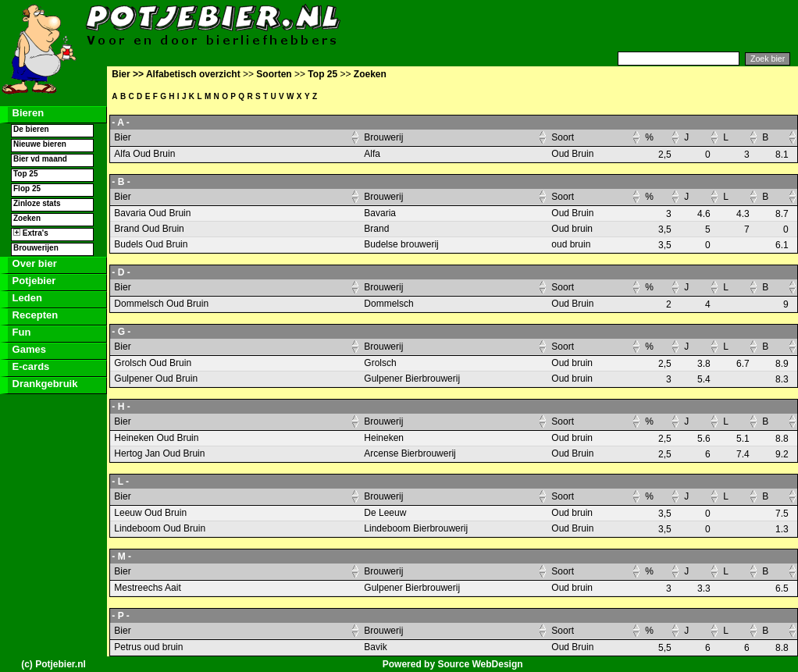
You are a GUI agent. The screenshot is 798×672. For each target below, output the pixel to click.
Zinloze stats (37, 203)
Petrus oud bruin (148, 647)
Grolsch (380, 363)
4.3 (743, 214)
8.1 (782, 155)
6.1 (782, 245)
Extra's (31, 233)
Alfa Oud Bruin (144, 154)
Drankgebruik (43, 384)
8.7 (782, 214)
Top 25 (25, 174)
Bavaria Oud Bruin (152, 213)
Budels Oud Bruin (151, 244)
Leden (26, 298)
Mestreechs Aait (147, 588)
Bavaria (380, 213)
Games (28, 349)
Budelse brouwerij (401, 244)
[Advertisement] (607, 26)
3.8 (704, 364)
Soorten (274, 74)
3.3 (704, 588)
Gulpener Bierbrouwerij (412, 379)
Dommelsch (388, 304)
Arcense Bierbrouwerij (410, 453)
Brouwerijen (36, 248)
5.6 (704, 439)
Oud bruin (572, 229)
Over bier (33, 263)
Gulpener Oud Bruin (156, 379)
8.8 (782, 439)
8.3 (782, 379)
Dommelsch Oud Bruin (161, 304)
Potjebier (32, 281)
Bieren (27, 113)
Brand (376, 229)
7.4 (743, 454)
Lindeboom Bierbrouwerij (416, 528)
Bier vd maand (40, 159)
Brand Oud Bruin (149, 229)
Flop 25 (27, 188)
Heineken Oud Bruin (156, 438)
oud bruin (571, 244)
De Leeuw (385, 513)
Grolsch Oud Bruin (153, 363)
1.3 (782, 529)
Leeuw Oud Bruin (150, 513)
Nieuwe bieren (40, 144)
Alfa (372, 154)
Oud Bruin (572, 154)
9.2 (782, 454)
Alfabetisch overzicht (193, 74)
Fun (20, 332)
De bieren (31, 129)
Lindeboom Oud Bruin (160, 528)
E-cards (29, 366)
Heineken (384, 438)
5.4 (704, 379)
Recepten (34, 315)
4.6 (704, 214)
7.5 (782, 514)
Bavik (375, 647)
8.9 (782, 364)
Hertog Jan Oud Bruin (159, 453)
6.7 (743, 364)
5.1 (743, 439)
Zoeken (27, 218)
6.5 (782, 588)
